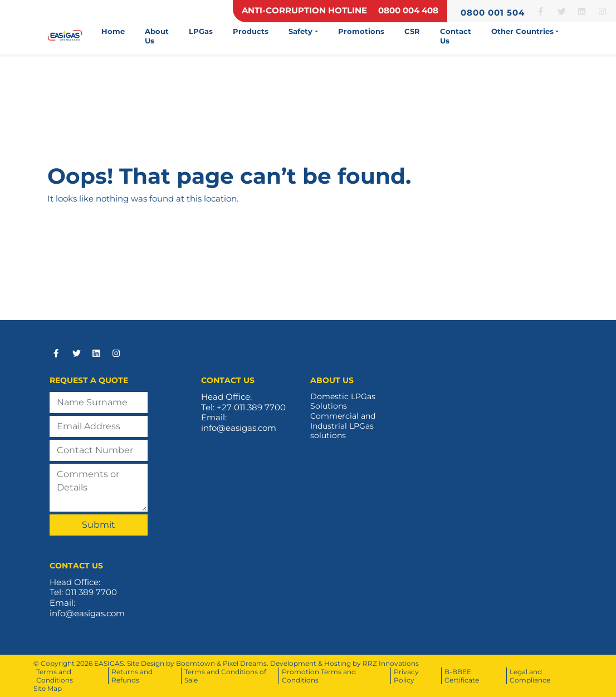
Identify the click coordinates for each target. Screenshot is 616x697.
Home (113, 31)
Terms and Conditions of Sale (225, 676)
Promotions (361, 31)
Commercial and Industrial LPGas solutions (343, 426)
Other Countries (522, 31)
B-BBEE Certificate (462, 676)
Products (251, 31)
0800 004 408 (408, 10)
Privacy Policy (406, 676)
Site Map (48, 688)
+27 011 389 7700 (251, 407)
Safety (300, 31)
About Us (157, 36)
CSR (412, 31)
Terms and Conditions (55, 676)
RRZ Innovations (391, 663)
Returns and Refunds (132, 676)
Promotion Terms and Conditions (319, 676)
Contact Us (456, 36)
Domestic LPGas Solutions (343, 402)
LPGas (201, 31)
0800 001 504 (493, 13)
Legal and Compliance (530, 676)
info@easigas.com (239, 428)
